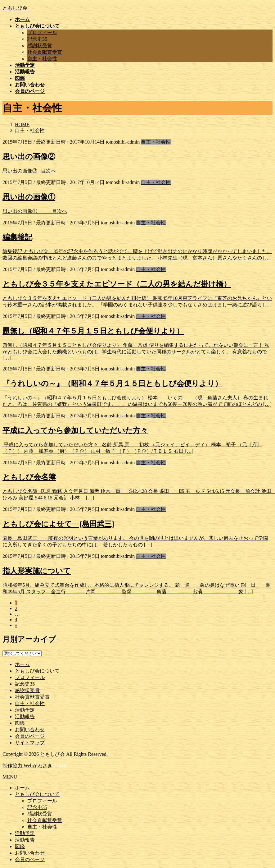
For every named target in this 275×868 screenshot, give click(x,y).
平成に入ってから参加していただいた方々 (75, 430)
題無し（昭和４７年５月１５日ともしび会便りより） (93, 331)
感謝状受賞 (40, 46)
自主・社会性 (42, 59)
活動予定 (25, 710)
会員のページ (30, 736)
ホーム (22, 664)
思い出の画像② (29, 157)
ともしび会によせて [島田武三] (58, 524)
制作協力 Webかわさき (27, 766)
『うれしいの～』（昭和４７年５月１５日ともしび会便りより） (112, 383)
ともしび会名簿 (29, 477)
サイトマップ (30, 743)
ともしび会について (37, 671)
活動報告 (25, 716)
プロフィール (42, 32)
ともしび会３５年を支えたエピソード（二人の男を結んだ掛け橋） (117, 284)
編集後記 (17, 237)
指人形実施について (37, 571)
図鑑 (20, 723)
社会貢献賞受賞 (45, 52)
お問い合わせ (30, 730)
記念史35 (37, 39)
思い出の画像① (29, 197)
